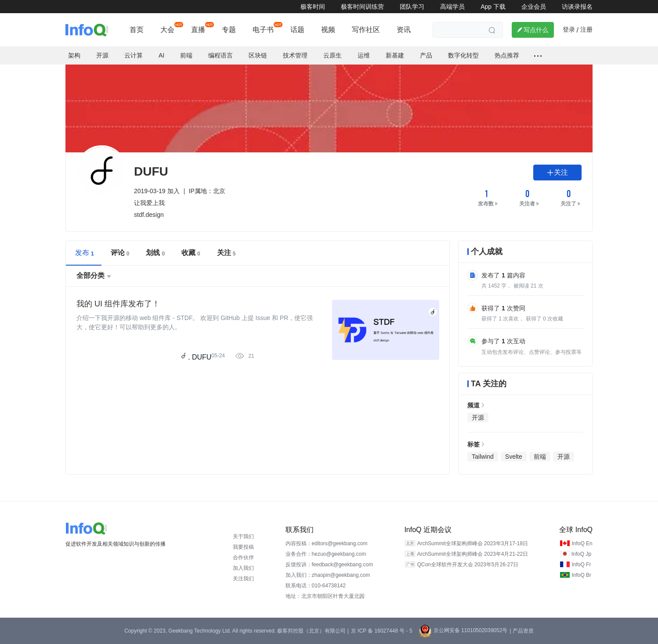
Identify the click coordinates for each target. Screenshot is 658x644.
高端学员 (452, 7)
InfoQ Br (581, 575)
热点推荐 (507, 55)
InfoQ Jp (581, 554)
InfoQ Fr (581, 565)
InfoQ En (582, 543)
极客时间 (313, 7)
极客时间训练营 (362, 7)
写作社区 (366, 30)
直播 (198, 30)
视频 (328, 30)
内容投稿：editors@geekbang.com (327, 543)
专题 (229, 30)
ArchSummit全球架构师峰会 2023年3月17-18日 (472, 543)
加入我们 (243, 568)
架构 (74, 55)
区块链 (258, 55)
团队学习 (412, 7)
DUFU (202, 357)
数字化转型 (463, 55)
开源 (102, 55)
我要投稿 (243, 547)
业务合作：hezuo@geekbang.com (326, 554)
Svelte (514, 457)
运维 (364, 55)
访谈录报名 (577, 7)
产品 (426, 55)
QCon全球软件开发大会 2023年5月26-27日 (468, 565)
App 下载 (493, 7)
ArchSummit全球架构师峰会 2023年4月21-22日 (472, 554)
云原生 (333, 55)
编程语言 (221, 55)
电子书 (263, 30)
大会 (167, 30)
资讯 (404, 30)
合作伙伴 (243, 558)
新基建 (395, 55)
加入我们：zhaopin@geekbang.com (328, 575)
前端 (186, 55)
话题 (297, 30)
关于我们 (243, 536)
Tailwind (483, 457)
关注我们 (243, 579)
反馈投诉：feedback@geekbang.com (329, 565)
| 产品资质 (521, 631)
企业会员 (534, 7)
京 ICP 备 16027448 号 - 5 (382, 631)
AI (161, 55)
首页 (137, 30)
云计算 (134, 55)
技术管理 (295, 55)
